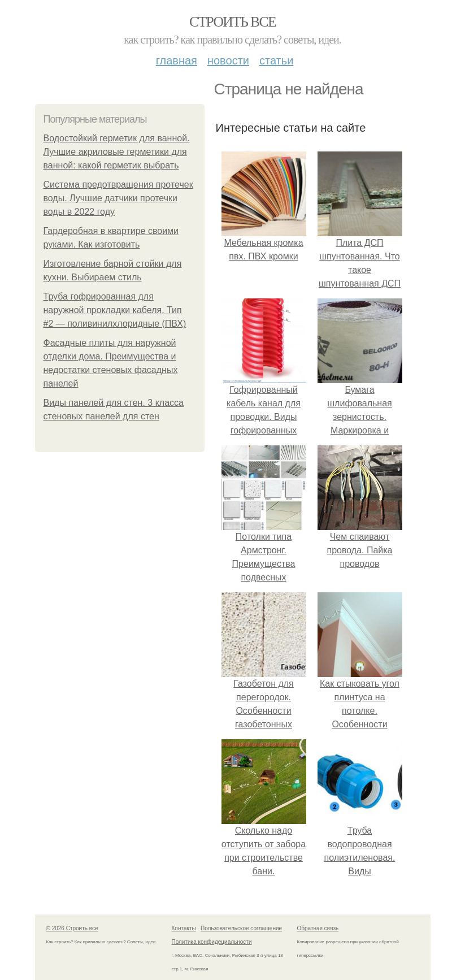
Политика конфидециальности (212, 942)
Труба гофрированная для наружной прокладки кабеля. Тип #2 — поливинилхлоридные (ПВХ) (115, 310)
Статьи (276, 60)
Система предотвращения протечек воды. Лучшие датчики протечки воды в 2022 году (118, 198)
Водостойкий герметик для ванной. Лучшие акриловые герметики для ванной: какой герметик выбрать (117, 152)
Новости (228, 60)
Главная (177, 60)
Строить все (232, 22)
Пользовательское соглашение (241, 928)
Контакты (184, 928)
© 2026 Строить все (72, 928)
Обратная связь (318, 928)
